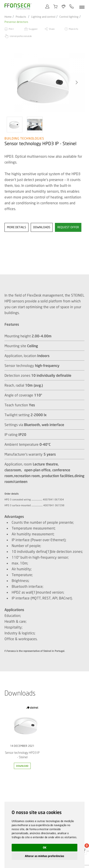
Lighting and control (43, 17)
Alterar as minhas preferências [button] (44, 856)
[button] (77, 82)
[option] (44, 82)
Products (21, 17)
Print (11, 29)
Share (52, 29)
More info (73, 29)
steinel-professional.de (21, 36)
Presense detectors (16, 22)
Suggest (33, 29)
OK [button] (45, 848)
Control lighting (69, 17)
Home (8, 17)
